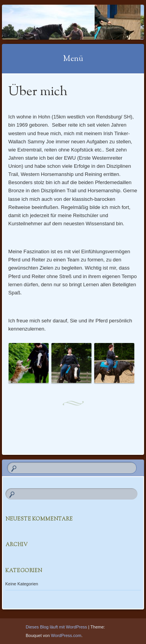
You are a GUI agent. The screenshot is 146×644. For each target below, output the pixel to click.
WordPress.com (66, 635)
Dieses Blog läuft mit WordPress (56, 627)
